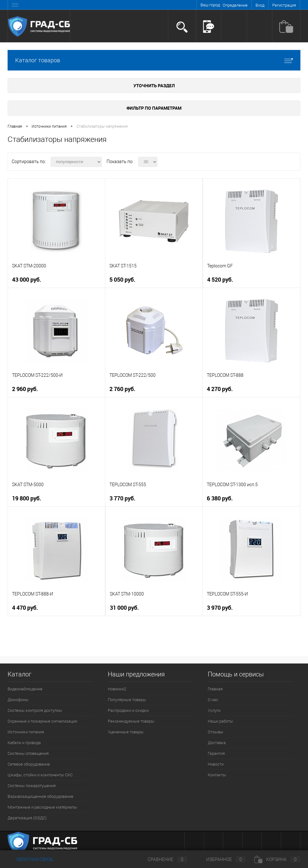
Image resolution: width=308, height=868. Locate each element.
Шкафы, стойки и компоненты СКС (40, 775)
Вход (260, 5)
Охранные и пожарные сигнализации (42, 721)
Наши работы (220, 721)
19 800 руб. (27, 498)
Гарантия (216, 753)
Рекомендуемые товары (131, 721)
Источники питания (26, 732)
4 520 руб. (220, 280)
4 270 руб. (220, 389)
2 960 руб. (25, 389)
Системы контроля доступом (35, 710)
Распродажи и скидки (128, 710)
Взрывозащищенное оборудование (40, 796)
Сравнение (162, 859)
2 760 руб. (122, 389)
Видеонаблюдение (25, 689)
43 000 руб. (27, 280)
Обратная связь (31, 859)
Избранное (221, 859)
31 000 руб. (124, 608)
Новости (216, 764)
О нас (213, 700)
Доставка (217, 743)
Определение (235, 5)
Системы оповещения (28, 753)
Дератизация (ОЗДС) (27, 818)
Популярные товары (127, 700)
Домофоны (18, 700)
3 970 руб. (220, 608)
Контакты (217, 775)
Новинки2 (117, 689)
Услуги (214, 710)
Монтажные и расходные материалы (42, 807)
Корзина (277, 859)
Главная (215, 689)
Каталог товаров (154, 60)
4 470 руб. (25, 608)
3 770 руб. (122, 498)
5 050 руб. (122, 280)
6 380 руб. (220, 498)
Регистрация (284, 5)
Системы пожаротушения (32, 786)
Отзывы (216, 732)
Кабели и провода (24, 743)
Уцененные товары (126, 732)
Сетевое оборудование (29, 764)
